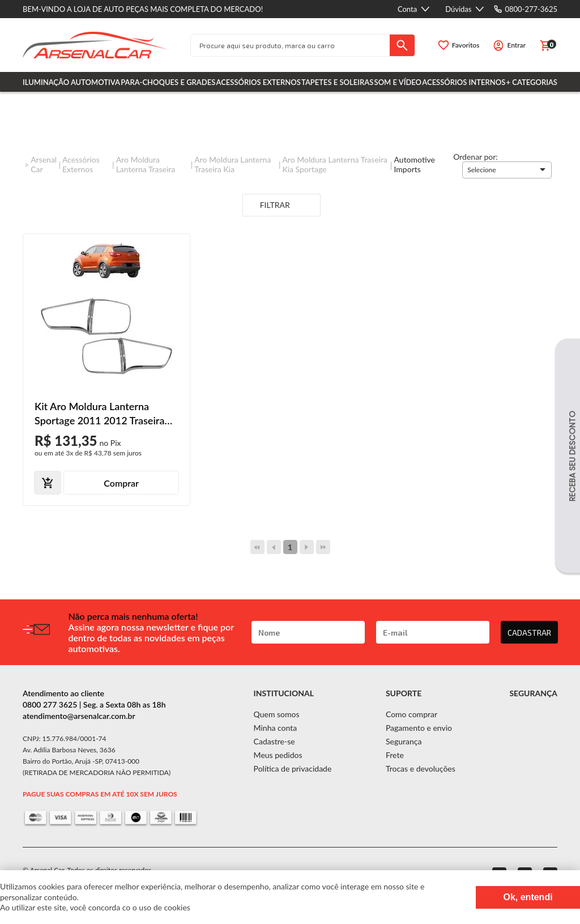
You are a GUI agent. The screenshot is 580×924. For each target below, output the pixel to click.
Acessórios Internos (464, 82)
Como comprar (411, 714)
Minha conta (276, 728)
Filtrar (282, 205)
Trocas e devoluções (421, 768)
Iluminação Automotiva (71, 82)
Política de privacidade (293, 768)
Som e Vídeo (398, 82)
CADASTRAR (529, 633)
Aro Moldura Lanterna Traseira (146, 164)
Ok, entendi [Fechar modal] (528, 897)
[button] (507, 170)
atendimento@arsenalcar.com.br (79, 716)
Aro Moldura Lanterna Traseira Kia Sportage (335, 164)
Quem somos (277, 714)
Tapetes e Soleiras (337, 82)
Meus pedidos (278, 755)
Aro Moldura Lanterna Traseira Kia (233, 164)
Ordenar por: (475, 157)
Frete (395, 755)
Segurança (404, 741)
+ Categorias (532, 82)
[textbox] (290, 45)
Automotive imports (415, 164)
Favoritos (466, 45)
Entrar (516, 45)
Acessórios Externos (259, 82)
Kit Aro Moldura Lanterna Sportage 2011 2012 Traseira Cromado (99, 414)
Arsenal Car (44, 164)
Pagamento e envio (419, 728)
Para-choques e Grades (168, 82)
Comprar (121, 483)
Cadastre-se (274, 741)
